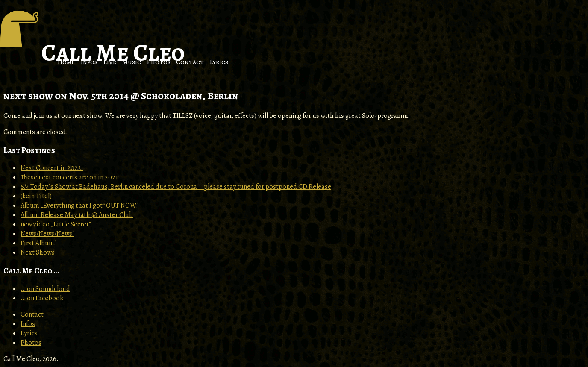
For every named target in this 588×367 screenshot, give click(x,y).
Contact (190, 62)
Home (66, 62)
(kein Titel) (36, 196)
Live (110, 62)
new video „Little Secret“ (56, 224)
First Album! (38, 243)
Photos (159, 62)
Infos (89, 62)
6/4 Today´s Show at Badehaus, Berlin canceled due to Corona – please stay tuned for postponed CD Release (176, 187)
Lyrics (219, 62)
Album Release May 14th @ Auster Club (77, 215)
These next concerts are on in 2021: (70, 177)
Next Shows (38, 252)
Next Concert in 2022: (52, 168)
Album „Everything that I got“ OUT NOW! (79, 206)
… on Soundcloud (45, 289)
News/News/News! (47, 234)
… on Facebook (42, 298)
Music (131, 62)
